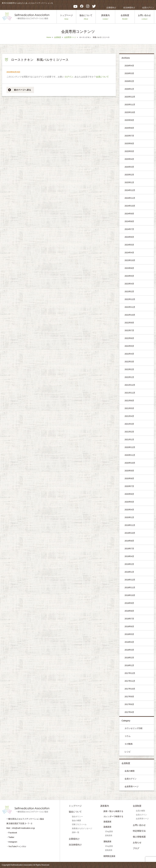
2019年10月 (130, 533)
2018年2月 (129, 658)
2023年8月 (129, 268)
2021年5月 (129, 408)
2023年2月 (129, 291)
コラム (128, 736)
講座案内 (105, 17)
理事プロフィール (79, 824)
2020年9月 (129, 471)
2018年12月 (130, 580)
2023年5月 (129, 276)
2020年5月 (129, 502)
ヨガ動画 (129, 744)
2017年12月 (130, 673)
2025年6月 (129, 143)
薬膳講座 (107, 827)
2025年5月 (129, 151)
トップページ (66, 17)
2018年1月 (129, 665)
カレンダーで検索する (113, 816)
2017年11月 (130, 681)
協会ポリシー (77, 817)
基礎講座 (107, 822)
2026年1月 (129, 89)
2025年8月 (129, 128)
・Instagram (12, 842)
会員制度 (125, 17)
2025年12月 (130, 97)
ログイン (69, 77)
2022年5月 (129, 346)
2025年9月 (129, 120)
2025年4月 (129, 159)
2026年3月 (129, 73)
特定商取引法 (139, 831)
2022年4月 (129, 354)
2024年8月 (129, 221)
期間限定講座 (109, 856)
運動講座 (107, 842)
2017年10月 (130, 689)
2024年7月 (129, 229)
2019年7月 (129, 549)
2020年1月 (129, 517)
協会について (86, 17)
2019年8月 (129, 541)
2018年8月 (129, 611)
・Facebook (12, 833)
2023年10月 (130, 260)
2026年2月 (129, 81)
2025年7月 (129, 136)
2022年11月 (130, 307)
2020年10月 (130, 463)
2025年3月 (129, 167)
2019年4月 (129, 556)
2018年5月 (129, 634)
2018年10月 (130, 595)
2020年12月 (130, 447)
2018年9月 (129, 603)
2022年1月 (129, 377)
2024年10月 (130, 206)
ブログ (136, 848)
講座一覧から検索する (113, 811)
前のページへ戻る (23, 90)
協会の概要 (76, 820)
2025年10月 (130, 112)
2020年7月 (129, 486)
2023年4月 (129, 284)
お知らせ (137, 842)
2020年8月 (129, 478)
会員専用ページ (70, 37)
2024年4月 (129, 253)
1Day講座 (109, 831)
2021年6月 (129, 401)
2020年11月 (130, 455)
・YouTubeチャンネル (16, 846)
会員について (102, 77)
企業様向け (111, 8)
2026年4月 (129, 66)
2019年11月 (130, 525)
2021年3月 (129, 424)
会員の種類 (130, 771)
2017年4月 (129, 712)
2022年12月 (130, 299)
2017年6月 (129, 704)
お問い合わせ (144, 17)
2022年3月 (129, 362)
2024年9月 (129, 214)
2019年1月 (129, 572)
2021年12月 (130, 385)
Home (49, 37)
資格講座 (109, 835)
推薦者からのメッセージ (82, 828)
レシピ (128, 752)
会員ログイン (148, 8)
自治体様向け (129, 8)
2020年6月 (129, 494)
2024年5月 (129, 245)
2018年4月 (129, 642)
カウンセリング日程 (134, 728)
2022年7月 (129, 330)
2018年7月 (129, 619)
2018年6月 (129, 626)
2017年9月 (129, 697)
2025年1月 (129, 182)
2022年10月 (130, 315)
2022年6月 (129, 338)
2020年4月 (129, 510)
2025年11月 (130, 105)
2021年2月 (129, 432)
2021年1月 (129, 439)
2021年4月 (129, 416)
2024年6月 (129, 237)
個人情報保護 (139, 837)
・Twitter (10, 837)
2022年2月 (129, 369)
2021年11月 (130, 393)
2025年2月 (129, 175)
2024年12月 (130, 190)
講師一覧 (76, 832)
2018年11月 (130, 587)
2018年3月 (129, 650)
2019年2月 (129, 564)
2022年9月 (129, 323)
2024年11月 (130, 198)
